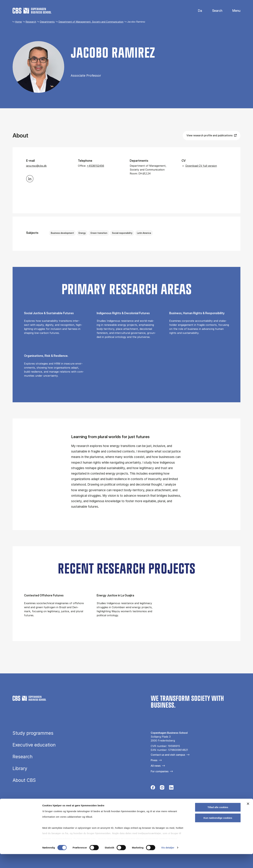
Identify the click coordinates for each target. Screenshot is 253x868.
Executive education (34, 745)
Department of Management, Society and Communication (91, 22)
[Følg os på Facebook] (153, 788)
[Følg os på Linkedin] (171, 788)
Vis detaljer (168, 862)
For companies (160, 771)
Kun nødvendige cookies (218, 832)
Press (154, 760)
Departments (47, 22)
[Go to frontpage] (32, 11)
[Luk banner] (248, 818)
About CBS (24, 780)
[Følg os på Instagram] (162, 788)
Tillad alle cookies (218, 821)
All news (156, 766)
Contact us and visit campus (168, 755)
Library (20, 768)
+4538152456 (95, 166)
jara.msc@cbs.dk (36, 166)
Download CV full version (201, 166)
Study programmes (33, 733)
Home (18, 22)
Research (31, 22)
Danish (197, 11)
